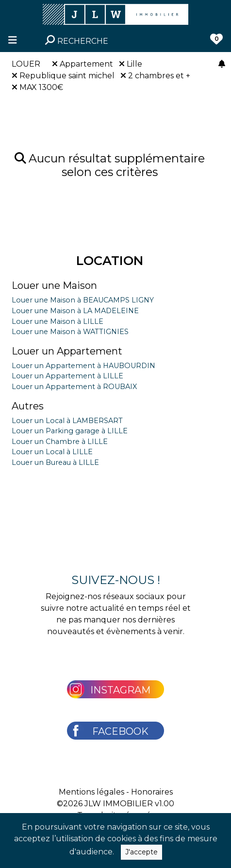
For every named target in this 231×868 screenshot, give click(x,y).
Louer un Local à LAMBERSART (67, 421)
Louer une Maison (54, 285)
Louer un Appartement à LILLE (67, 376)
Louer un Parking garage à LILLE (70, 431)
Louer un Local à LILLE (52, 452)
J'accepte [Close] (141, 852)
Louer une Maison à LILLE (58, 321)
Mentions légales (91, 792)
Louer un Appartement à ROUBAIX (74, 387)
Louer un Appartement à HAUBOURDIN (83, 366)
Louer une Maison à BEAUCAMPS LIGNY (83, 300)
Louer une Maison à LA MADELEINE (75, 311)
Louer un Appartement (67, 351)
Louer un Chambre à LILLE (60, 442)
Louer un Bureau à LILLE (55, 462)
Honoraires (152, 792)
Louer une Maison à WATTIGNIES (70, 332)
